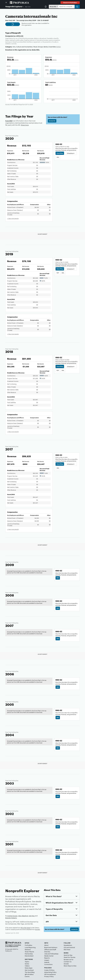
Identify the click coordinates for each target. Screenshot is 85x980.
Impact (47, 960)
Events (27, 976)
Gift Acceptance (50, 974)
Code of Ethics (49, 970)
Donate (66, 964)
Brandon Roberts (11, 918)
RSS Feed (67, 949)
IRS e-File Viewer (26, 928)
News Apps (29, 968)
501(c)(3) (20, 36)
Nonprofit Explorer (14, 6)
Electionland (29, 956)
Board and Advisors (51, 947)
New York (28, 7)
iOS (65, 947)
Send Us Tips (68, 955)
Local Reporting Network (30, 948)
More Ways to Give (70, 966)
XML (58, 157)
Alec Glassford (23, 916)
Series (27, 964)
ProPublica (28, 945)
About (46, 945)
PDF (58, 273)
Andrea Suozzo (12, 916)
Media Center (49, 956)
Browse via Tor (69, 959)
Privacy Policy (49, 976)
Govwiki (37, 929)
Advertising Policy (50, 972)
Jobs (46, 954)
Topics (27, 962)
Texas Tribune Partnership (29, 953)
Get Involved (29, 970)
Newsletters (68, 945)
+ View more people (13, 218)
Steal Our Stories (70, 957)
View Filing (60, 153)
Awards (47, 962)
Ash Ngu (32, 916)
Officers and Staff (50, 949)
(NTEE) (58, 47)
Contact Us (52, 121)
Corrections (48, 964)
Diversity (47, 952)
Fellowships (54, 954)
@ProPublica (29, 974)
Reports (47, 958)
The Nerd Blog (30, 972)
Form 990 (9, 121)
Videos (27, 966)
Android (72, 947)
